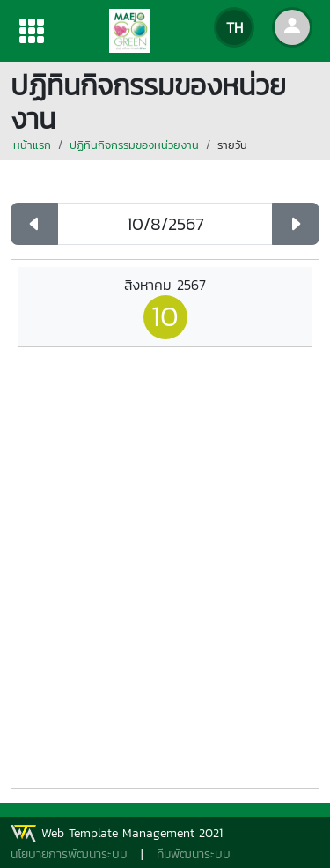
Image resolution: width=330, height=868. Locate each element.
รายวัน (232, 145)
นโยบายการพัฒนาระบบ (69, 854)
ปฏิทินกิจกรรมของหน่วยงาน (134, 145)
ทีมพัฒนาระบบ (194, 854)
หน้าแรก (32, 145)
